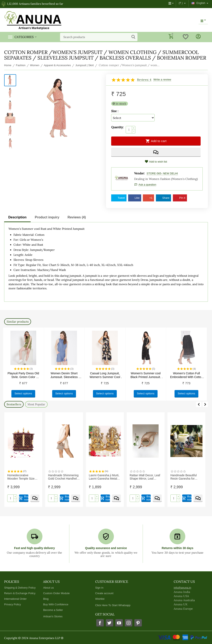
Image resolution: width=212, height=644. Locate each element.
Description (17, 217)
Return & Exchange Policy (20, 593)
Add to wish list (156, 162)
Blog (46, 599)
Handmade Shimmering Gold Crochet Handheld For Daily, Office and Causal (63, 477)
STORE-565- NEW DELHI (162, 173)
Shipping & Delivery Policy (20, 588)
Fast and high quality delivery (34, 548)
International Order (15, 599)
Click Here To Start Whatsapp (113, 605)
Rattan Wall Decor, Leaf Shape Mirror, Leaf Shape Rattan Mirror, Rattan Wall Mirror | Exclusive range (145, 477)
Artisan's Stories (53, 616)
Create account (104, 593)
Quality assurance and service (106, 548)
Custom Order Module (56, 593)
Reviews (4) (77, 217)
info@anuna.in (182, 588)
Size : (115, 111)
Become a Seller (53, 610)
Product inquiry (47, 217)
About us (48, 588)
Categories (24, 37)
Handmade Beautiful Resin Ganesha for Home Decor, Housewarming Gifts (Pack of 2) (184, 477)
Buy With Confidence (56, 604)
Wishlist (100, 599)
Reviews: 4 (144, 80)
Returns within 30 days (178, 548)
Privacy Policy (13, 604)
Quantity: (117, 127)
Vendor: (139, 173)
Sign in (99, 588)
